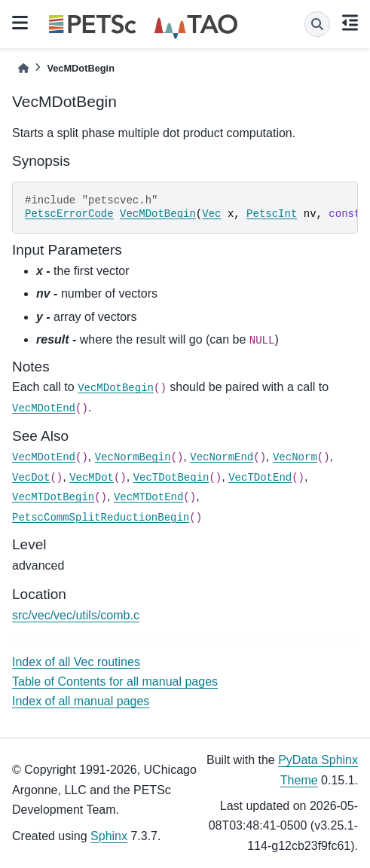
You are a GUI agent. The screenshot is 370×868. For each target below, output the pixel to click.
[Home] (23, 68)
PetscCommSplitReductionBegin (101, 518)
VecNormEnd (222, 457)
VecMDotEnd (44, 408)
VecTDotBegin (171, 478)
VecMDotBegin (158, 214)
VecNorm (295, 457)
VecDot (31, 478)
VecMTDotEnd (148, 497)
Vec (211, 214)
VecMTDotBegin (53, 497)
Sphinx (109, 836)
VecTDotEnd (260, 478)
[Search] (317, 24)
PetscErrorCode (69, 214)
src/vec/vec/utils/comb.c (76, 615)
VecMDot (92, 478)
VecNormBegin (133, 457)
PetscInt (272, 214)
